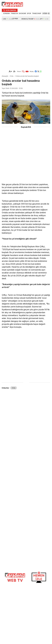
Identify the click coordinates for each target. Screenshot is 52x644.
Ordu (12, 76)
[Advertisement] (23, 45)
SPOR (29, 13)
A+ (10, 71)
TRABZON (14, 13)
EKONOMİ (22, 13)
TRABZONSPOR (38, 13)
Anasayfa (5, 76)
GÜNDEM (6, 13)
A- (15, 71)
